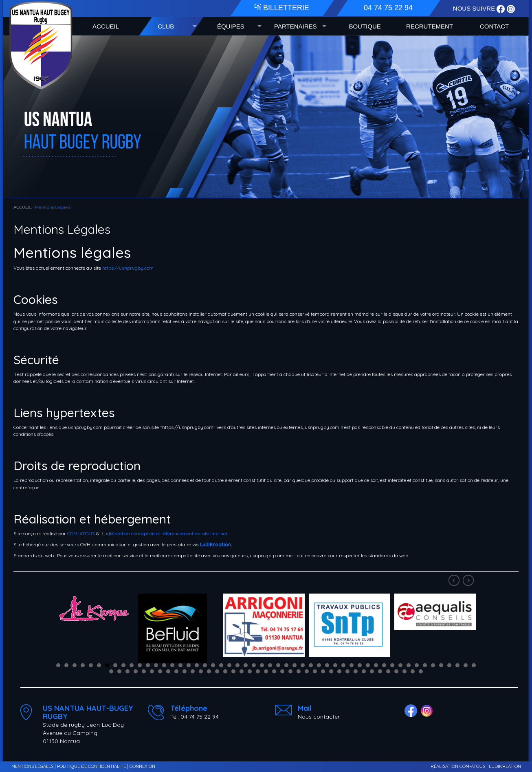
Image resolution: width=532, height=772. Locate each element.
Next (469, 581)
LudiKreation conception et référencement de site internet (165, 533)
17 (189, 665)
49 (449, 665)
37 (352, 665)
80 (331, 671)
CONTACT (494, 26)
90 (413, 671)
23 (237, 665)
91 (421, 671)
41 (384, 665)
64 (201, 671)
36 (343, 665)
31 (303, 665)
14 (164, 665)
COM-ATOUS (81, 533)
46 (425, 665)
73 (274, 671)
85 (372, 671)
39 (368, 665)
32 (311, 665)
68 (233, 671)
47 (433, 665)
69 (242, 671)
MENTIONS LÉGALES (32, 766)
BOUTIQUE (365, 26)
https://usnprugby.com (128, 268)
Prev (455, 581)
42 (392, 665)
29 (286, 665)
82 (347, 671)
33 (319, 665)
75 (290, 671)
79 (323, 671)
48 (441, 665)
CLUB (166, 26)
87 (388, 671)
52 (474, 665)
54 (119, 671)
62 (185, 671)
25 (254, 665)
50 (457, 665)
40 (376, 665)
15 (172, 665)
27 (270, 665)
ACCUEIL (106, 26)
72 (266, 671)
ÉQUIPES (231, 26)
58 (152, 671)
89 (404, 671)
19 (205, 665)
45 (417, 665)
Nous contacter (319, 717)
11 (140, 665)
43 (400, 665)
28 (278, 665)
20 (213, 665)
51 (466, 665)
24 (246, 665)
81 (339, 671)
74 (282, 671)
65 (209, 671)
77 (307, 671)
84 (364, 671)
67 (225, 671)
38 (360, 665)
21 (221, 665)
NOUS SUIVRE (475, 8)
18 (197, 665)
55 (128, 671)
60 (168, 671)
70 (250, 671)
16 (180, 665)
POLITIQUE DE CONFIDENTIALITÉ (91, 766)
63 (193, 671)
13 (156, 665)
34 (327, 665)
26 (262, 665)
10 (132, 665)
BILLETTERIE (282, 8)
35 (335, 665)
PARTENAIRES (295, 26)
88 (396, 671)
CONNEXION (142, 766)
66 (217, 671)
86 (380, 671)
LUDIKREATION (505, 766)
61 (176, 671)
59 (160, 671)
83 (356, 671)
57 (144, 671)
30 (295, 665)
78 (315, 671)
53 (111, 671)
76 (299, 671)
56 (136, 671)
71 (258, 671)
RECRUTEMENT (430, 26)
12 (148, 665)
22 (229, 665)
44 (409, 665)
